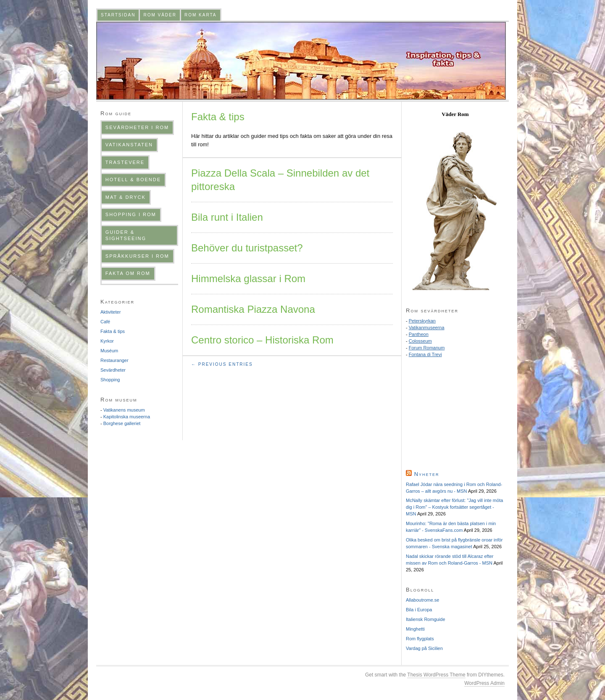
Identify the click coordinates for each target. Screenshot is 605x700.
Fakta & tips (113, 331)
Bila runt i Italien (227, 217)
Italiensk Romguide (426, 619)
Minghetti (415, 629)
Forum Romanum (427, 348)
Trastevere (125, 162)
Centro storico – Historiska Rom (262, 340)
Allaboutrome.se (423, 600)
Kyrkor (107, 341)
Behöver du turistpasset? (247, 248)
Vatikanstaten (129, 145)
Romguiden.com (301, 61)
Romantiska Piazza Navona (253, 309)
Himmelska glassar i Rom (248, 279)
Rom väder (160, 15)
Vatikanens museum (124, 410)
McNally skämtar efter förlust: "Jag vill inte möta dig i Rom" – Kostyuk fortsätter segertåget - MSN (454, 507)
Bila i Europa (419, 610)
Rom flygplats (420, 639)
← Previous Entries (222, 364)
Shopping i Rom (131, 214)
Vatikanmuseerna (427, 328)
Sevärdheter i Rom (137, 127)
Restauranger (114, 360)
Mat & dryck (126, 197)
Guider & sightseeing (126, 235)
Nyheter (427, 474)
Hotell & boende (133, 180)
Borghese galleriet (122, 423)
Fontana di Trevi (425, 354)
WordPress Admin (484, 683)
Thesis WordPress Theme (436, 675)
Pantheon (419, 334)
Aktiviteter (110, 312)
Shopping (110, 380)
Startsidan (118, 15)
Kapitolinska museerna (127, 417)
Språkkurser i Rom (137, 256)
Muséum (109, 351)
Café (105, 322)
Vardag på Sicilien (424, 648)
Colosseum (420, 341)
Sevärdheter (113, 370)
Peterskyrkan (422, 321)
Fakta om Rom (128, 273)
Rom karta (201, 15)
